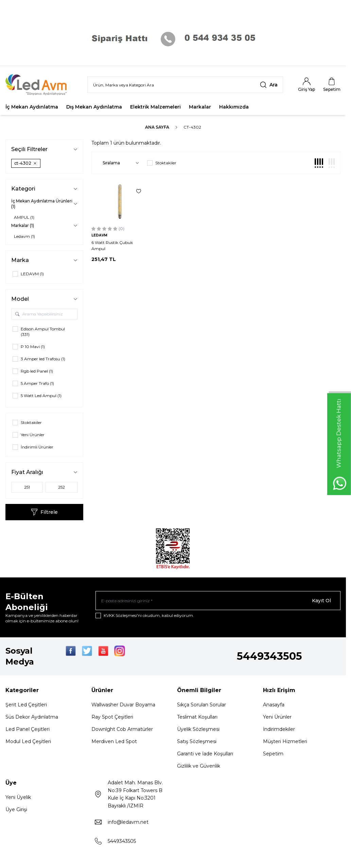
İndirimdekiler (279, 729)
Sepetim (273, 754)
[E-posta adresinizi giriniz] (218, 601)
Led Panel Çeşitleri (28, 729)
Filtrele (44, 512)
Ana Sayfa (157, 127)
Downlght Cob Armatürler (122, 729)
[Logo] (41, 85)
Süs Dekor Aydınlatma (32, 717)
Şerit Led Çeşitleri (26, 705)
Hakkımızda (234, 107)
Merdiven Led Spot (114, 741)
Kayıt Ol (321, 601)
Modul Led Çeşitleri (28, 741)
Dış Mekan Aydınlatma (94, 107)
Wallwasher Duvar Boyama (123, 705)
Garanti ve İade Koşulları (205, 754)
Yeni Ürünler (277, 717)
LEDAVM (99, 235)
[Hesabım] (306, 85)
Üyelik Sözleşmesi (198, 729)
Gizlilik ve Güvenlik (199, 766)
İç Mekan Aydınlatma (32, 107)
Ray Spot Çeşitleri (112, 717)
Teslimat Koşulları (197, 717)
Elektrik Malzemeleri (155, 107)
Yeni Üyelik (18, 797)
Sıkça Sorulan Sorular (201, 705)
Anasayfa (274, 705)
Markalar (200, 107)
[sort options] (119, 163)
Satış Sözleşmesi (197, 741)
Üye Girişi (16, 809)
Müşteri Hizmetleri (285, 741)
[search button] (269, 85)
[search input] (185, 85)
